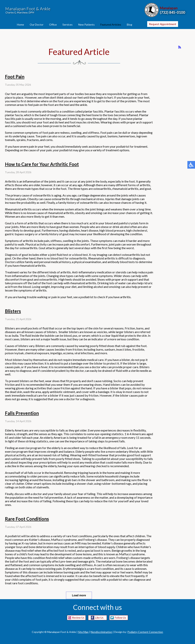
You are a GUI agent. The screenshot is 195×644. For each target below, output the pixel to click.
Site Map (83, 632)
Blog (129, 25)
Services (68, 25)
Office (53, 25)
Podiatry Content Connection (145, 632)
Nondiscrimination (101, 632)
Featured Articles (111, 25)
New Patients (86, 25)
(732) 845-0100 (172, 12)
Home (20, 25)
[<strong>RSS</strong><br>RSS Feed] (180, 47)
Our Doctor (37, 25)
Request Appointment (163, 24)
